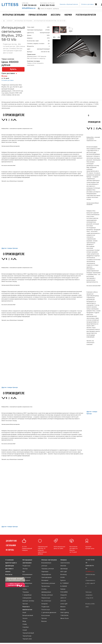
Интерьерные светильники (14, 15)
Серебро (26, 627)
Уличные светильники (38, 15)
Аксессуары (56, 15)
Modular (63, 610)
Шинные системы (28, 601)
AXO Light (64, 572)
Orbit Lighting (65, 612)
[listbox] (51, 643)
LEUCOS (63, 601)
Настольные (27, 577)
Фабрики (68, 15)
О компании (9, 560)
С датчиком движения (49, 612)
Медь (24, 621)
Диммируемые (27, 583)
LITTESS (8, 5)
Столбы (44, 589)
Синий (25, 630)
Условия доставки (8, 80)
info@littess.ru (29, 8)
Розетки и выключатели (86, 15)
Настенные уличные (48, 583)
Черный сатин (27, 639)
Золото (25, 618)
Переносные (46, 598)
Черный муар (27, 636)
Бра (24, 572)
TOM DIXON (64, 615)
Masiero (63, 607)
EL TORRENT (65, 583)
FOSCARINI (64, 592)
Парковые (45, 572)
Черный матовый (28, 633)
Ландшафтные (46, 574)
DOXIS (63, 577)
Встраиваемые (27, 574)
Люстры (25, 569)
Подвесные (26, 566)
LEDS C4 (63, 598)
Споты (25, 589)
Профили (26, 586)
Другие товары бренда (10, 248)
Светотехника (65, 563)
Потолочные (46, 610)
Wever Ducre (65, 618)
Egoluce (63, 580)
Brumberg (63, 574)
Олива (25, 624)
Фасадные (45, 580)
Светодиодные (46, 577)
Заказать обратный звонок (69, 4)
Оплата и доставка (87, 4)
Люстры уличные (47, 595)
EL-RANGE (64, 586)
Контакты (9, 574)
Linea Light (64, 604)
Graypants (64, 595)
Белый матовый (28, 615)
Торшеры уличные (48, 569)
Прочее (25, 604)
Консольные (46, 615)
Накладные (26, 580)
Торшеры (26, 592)
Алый (24, 612)
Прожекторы (46, 586)
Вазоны (44, 621)
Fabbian (63, 589)
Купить (13, 69)
